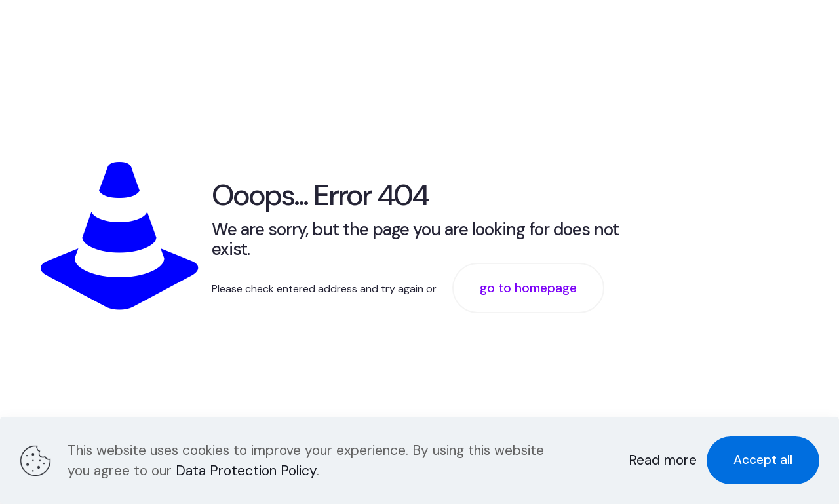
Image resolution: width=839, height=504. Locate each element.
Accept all (763, 460)
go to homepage (528, 288)
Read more (663, 460)
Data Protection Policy (246, 471)
